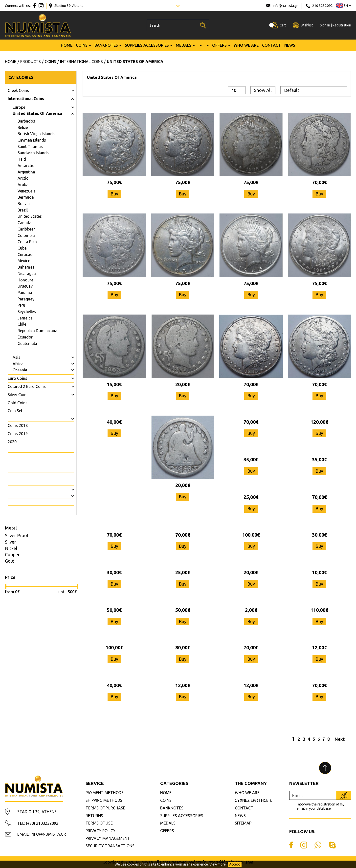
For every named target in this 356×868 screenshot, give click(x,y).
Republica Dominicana (37, 331)
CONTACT (271, 45)
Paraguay (26, 299)
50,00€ (114, 610)
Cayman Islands (32, 140)
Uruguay (25, 286)
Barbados (26, 121)
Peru (21, 305)
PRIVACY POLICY (100, 831)
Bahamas (26, 267)
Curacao (25, 254)
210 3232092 (323, 6)
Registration (342, 25)
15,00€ (114, 384)
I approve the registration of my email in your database (321, 806)
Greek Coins (18, 90)
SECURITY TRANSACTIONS (110, 846)
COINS (82, 45)
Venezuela (27, 191)
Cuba (22, 248)
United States (30, 216)
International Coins (26, 99)
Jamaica (25, 318)
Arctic (23, 178)
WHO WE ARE (246, 45)
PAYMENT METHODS (105, 793)
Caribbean (27, 229)
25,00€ (251, 497)
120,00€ (319, 422)
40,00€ (114, 422)
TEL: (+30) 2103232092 (38, 823)
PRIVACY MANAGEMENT (108, 838)
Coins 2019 (18, 434)
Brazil (23, 210)
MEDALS (184, 45)
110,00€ (319, 610)
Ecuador (25, 337)
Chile (22, 324)
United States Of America (37, 113)
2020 (12, 442)
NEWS (290, 45)
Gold (10, 561)
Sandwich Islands (33, 153)
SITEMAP (243, 823)
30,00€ (319, 535)
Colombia (26, 235)
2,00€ (251, 610)
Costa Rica (27, 242)
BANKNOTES (106, 45)
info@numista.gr (285, 6)
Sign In (325, 25)
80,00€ (183, 647)
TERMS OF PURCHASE (105, 808)
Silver (11, 542)
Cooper (12, 554)
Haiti (22, 159)
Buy (114, 194)
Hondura (25, 280)
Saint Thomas (30, 147)
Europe (19, 107)
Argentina (26, 172)
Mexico (24, 261)
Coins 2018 (18, 425)
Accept (235, 864)
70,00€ (319, 182)
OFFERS (219, 45)
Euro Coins (17, 378)
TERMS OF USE (99, 823)
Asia (17, 357)
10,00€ (319, 572)
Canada (24, 223)
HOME (67, 45)
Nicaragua (27, 274)
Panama (25, 293)
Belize (23, 127)
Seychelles (27, 312)
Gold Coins (18, 403)
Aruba (23, 185)
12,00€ (319, 647)
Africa (18, 364)
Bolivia (24, 204)
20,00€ (183, 384)
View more (218, 864)
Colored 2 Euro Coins (27, 386)
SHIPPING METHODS (104, 800)
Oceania (20, 370)
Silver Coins (18, 395)
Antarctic (26, 166)
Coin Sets (16, 411)
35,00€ (251, 459)
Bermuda (26, 197)
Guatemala (27, 343)
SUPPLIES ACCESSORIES (147, 45)
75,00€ (114, 182)
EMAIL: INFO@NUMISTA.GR (42, 834)
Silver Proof (17, 535)
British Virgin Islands (36, 134)
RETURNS (94, 816)
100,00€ (251, 535)
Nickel (11, 548)
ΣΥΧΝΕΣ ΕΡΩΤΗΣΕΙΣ (253, 800)
